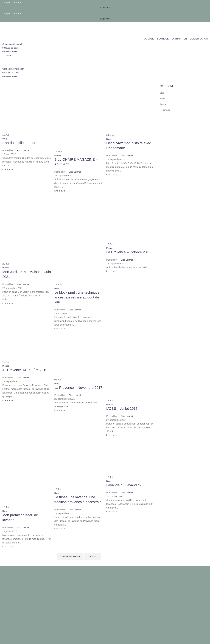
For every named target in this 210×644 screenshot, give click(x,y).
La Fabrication (62, 592)
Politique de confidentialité (16, 580)
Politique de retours (13, 586)
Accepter (9, 604)
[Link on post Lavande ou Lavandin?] (105, 299)
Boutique (60, 580)
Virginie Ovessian (59, 595)
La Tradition (61, 586)
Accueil (59, 575)
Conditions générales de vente (18, 575)
